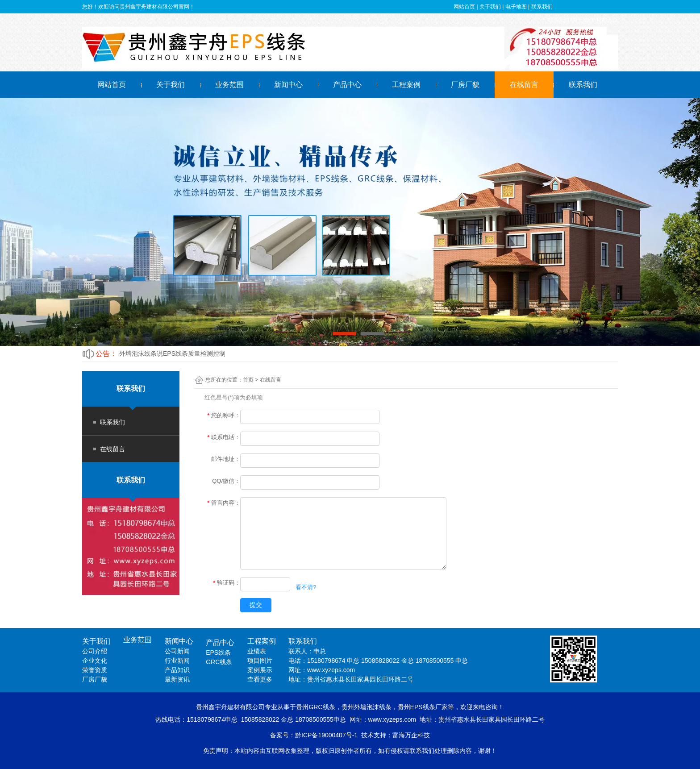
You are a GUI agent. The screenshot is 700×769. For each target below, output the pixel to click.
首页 (248, 380)
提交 (256, 605)
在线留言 (524, 85)
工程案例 (406, 85)
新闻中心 (288, 85)
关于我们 (171, 85)
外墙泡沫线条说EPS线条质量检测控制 (172, 353)
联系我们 (583, 85)
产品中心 (347, 85)
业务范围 (229, 85)
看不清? (306, 587)
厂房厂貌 (465, 85)
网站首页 (112, 85)
